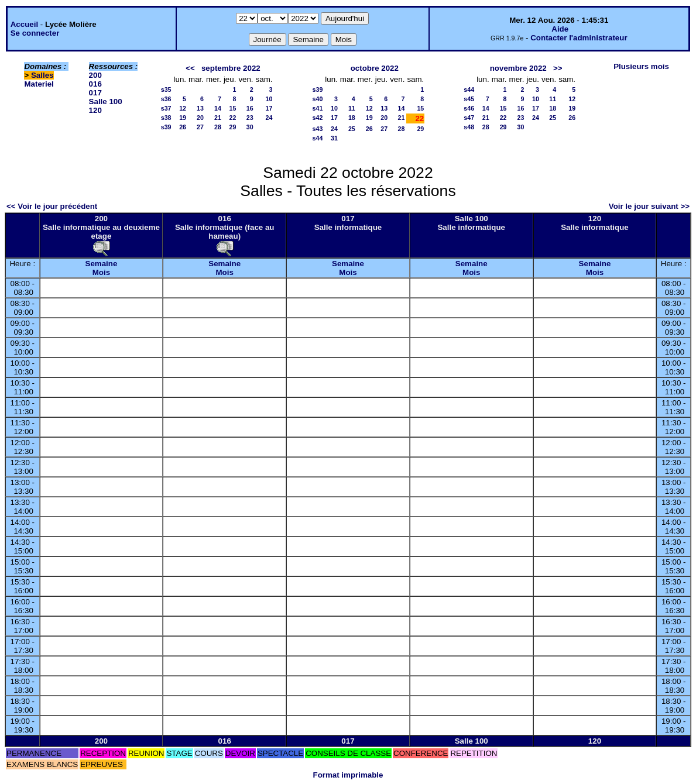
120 (95, 110)
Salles (42, 75)
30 (250, 127)
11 (352, 108)
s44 (318, 138)
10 (269, 99)
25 (352, 129)
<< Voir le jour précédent (52, 206)
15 (233, 108)
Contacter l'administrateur (579, 38)
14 (218, 108)
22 (233, 118)
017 (95, 93)
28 (218, 127)
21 (218, 118)
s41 (318, 108)
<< (190, 68)
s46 (469, 108)
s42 (318, 118)
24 (269, 118)
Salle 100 (106, 102)
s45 (469, 99)
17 (269, 108)
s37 (166, 108)
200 (95, 75)
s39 (166, 127)
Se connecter (35, 33)
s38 (166, 118)
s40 (318, 99)
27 (200, 127)
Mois (101, 272)
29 (233, 127)
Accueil (24, 24)
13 (200, 108)
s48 (469, 127)
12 (183, 108)
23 (250, 118)
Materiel (39, 84)
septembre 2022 (231, 68)
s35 (166, 90)
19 (183, 118)
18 (352, 118)
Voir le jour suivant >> (649, 206)
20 (200, 118)
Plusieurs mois (641, 66)
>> (558, 68)
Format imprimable (348, 775)
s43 (318, 129)
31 (334, 138)
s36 (166, 99)
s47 (469, 118)
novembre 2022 (518, 68)
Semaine (102, 264)
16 (250, 108)
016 (95, 84)
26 (183, 127)
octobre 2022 (375, 68)
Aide (560, 29)
